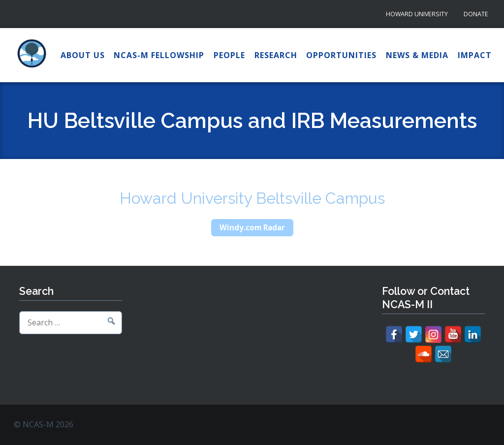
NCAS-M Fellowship (159, 55)
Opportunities (341, 55)
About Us (83, 55)
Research (276, 55)
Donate (476, 14)
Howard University (417, 14)
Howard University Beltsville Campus (252, 198)
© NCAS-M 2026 (44, 424)
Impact (475, 55)
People (229, 55)
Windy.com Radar (252, 227)
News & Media (417, 55)
